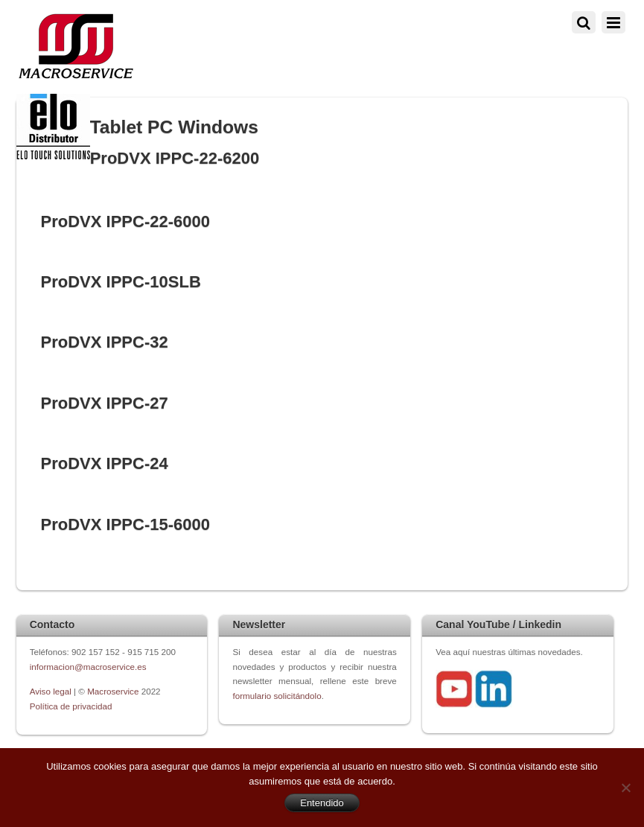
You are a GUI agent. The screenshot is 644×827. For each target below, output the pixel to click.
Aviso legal (52, 691)
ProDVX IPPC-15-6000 (125, 524)
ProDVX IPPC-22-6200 (175, 158)
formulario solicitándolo (277, 696)
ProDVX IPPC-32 (104, 342)
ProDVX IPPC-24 (104, 463)
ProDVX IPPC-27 (104, 403)
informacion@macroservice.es (88, 667)
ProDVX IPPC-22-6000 (125, 221)
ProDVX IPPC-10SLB (120, 282)
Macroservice (113, 691)
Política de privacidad (71, 706)
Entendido (322, 803)
